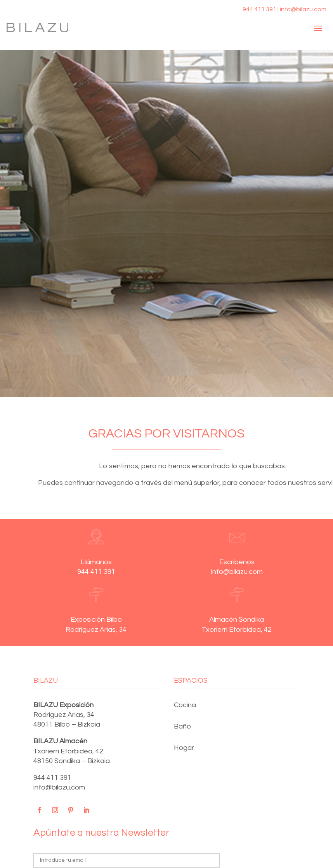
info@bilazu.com (59, 787)
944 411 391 (52, 778)
